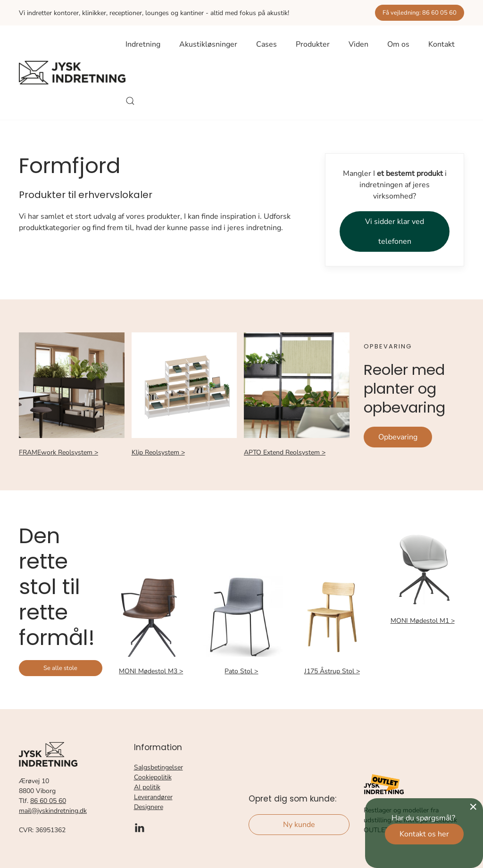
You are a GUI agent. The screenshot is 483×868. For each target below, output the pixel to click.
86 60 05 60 (48, 801)
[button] (130, 101)
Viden (358, 44)
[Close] (473, 807)
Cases (266, 44)
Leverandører (153, 797)
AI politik (147, 787)
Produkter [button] (313, 44)
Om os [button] (398, 44)
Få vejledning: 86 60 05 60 (420, 13)
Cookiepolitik (153, 777)
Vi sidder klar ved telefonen (395, 231)
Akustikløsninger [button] (208, 44)
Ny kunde (299, 825)
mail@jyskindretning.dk (53, 811)
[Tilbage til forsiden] (72, 73)
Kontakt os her (424, 834)
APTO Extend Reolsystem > (285, 452)
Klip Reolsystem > (158, 452)
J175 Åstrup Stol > (332, 671)
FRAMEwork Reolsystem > (58, 452)
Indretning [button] (143, 44)
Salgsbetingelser (158, 767)
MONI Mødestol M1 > (423, 621)
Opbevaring (398, 437)
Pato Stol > (241, 671)
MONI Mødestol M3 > (151, 671)
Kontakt (441, 44)
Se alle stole (60, 668)
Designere (149, 807)
